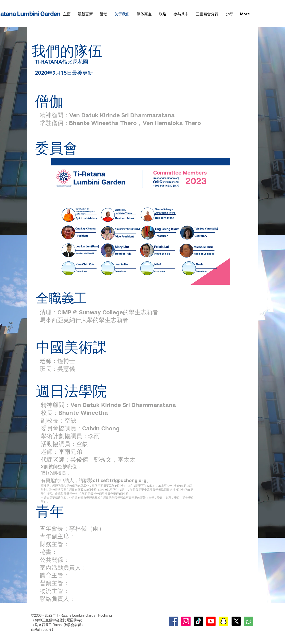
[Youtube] (211, 621)
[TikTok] (198, 621)
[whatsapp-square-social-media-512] (249, 621)
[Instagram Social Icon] (186, 621)
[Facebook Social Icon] (173, 621)
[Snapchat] (223, 621)
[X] (236, 621)
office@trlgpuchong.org (120, 480)
